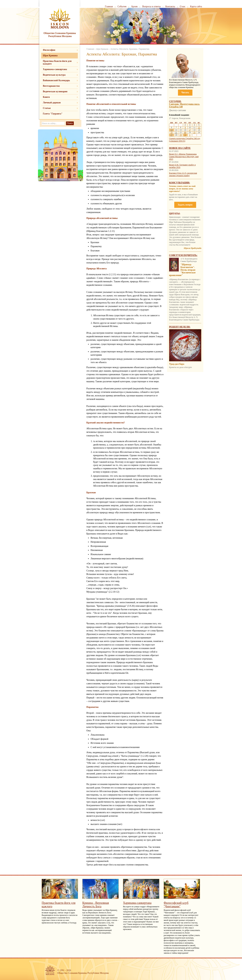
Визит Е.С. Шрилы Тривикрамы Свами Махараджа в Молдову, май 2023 (184, 157)
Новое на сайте (180, 148)
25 (194, 133)
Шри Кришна (50, 56)
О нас (183, 6)
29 (181, 135)
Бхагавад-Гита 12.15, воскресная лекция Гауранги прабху (183, 174)
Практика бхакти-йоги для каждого (57, 62)
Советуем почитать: (183, 255)
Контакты (170, 6)
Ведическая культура (54, 75)
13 (172, 130)
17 (190, 130)
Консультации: (180, 183)
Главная (109, 6)
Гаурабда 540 (176, 107)
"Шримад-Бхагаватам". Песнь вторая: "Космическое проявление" (182, 270)
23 (185, 133)
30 (185, 135)
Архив (134, 6)
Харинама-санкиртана (55, 69)
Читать (185, 92)
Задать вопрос (185, 205)
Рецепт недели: (180, 327)
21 (176, 133)
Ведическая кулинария (55, 91)
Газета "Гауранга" (53, 114)
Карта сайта (196, 6)
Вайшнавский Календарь (56, 80)
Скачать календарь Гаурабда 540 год (185, 138)
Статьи (47, 108)
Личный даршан (52, 103)
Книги (46, 97)
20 (172, 133)
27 (172, 135)
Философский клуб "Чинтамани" (176, 905)
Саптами (174, 104)
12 (199, 128)
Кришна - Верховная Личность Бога (96, 905)
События (122, 6)
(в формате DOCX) (177, 141)
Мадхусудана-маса (190, 104)
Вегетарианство (51, 86)
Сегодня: (175, 101)
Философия (49, 50)
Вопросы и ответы (151, 6)
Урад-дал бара (177, 364)
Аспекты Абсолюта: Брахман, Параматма (130, 49)
